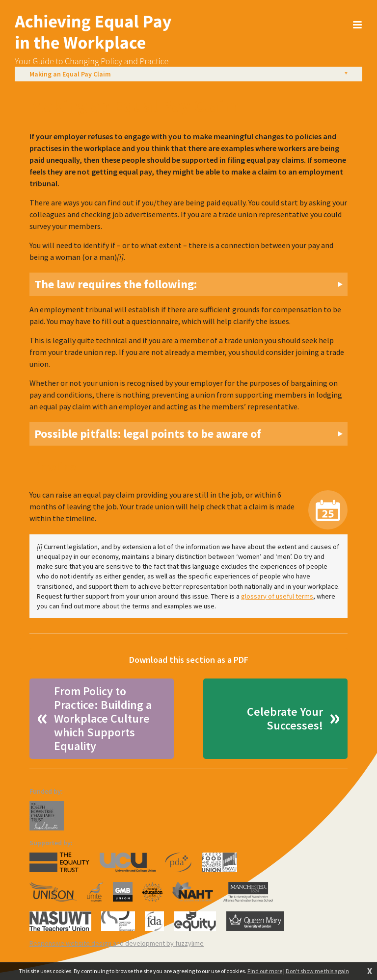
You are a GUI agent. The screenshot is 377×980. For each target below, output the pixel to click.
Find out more (265, 971)
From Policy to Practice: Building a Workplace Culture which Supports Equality (103, 718)
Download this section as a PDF (189, 660)
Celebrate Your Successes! (285, 718)
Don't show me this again (317, 971)
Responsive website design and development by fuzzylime (117, 943)
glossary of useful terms (277, 596)
